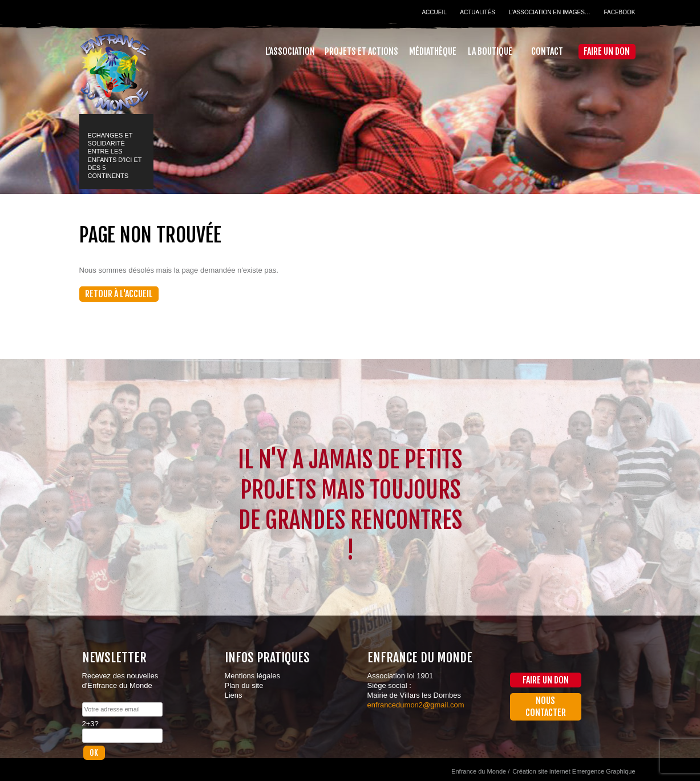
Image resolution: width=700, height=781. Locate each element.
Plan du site (244, 685)
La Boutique (490, 51)
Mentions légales (253, 676)
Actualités (478, 12)
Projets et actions (361, 51)
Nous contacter (546, 707)
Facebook (619, 12)
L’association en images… (550, 12)
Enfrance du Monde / (480, 771)
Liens (234, 695)
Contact (547, 51)
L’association (290, 51)
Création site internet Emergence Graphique (574, 771)
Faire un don (607, 51)
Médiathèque (433, 51)
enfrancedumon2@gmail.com (416, 705)
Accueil (434, 12)
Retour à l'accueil (119, 294)
